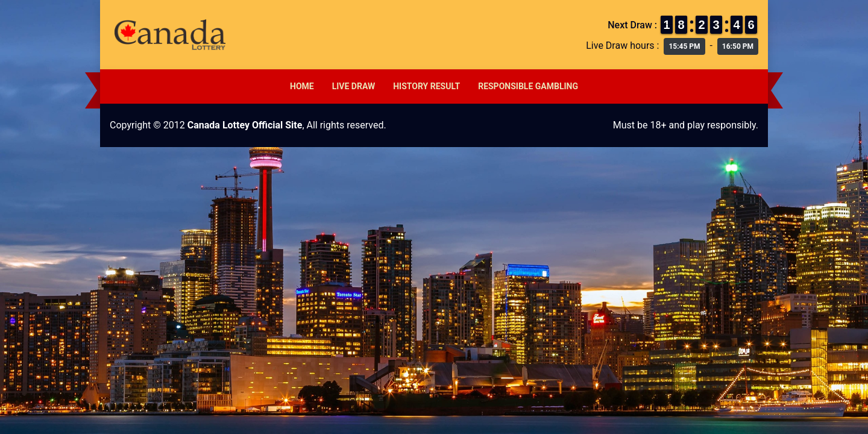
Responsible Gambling (528, 86)
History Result (426, 86)
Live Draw (354, 86)
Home (302, 86)
